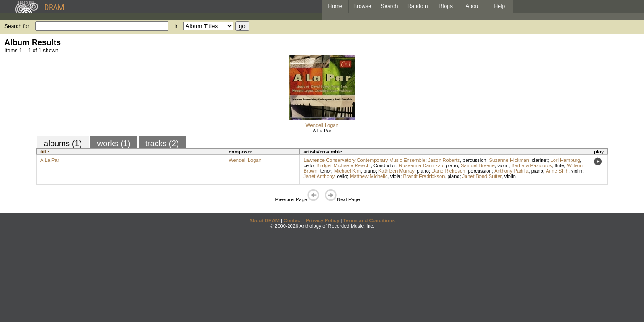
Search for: (18, 26)
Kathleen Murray (396, 171)
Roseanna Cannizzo (421, 165)
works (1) (114, 144)
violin (503, 165)
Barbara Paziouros (532, 165)
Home (335, 6)
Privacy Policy (323, 220)
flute (559, 165)
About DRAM (264, 220)
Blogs (446, 6)
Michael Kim (347, 171)
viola (396, 176)
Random (417, 6)
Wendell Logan (322, 125)
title (45, 152)
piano (452, 165)
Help (500, 6)
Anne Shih (557, 171)
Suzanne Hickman (509, 160)
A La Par (322, 131)
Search (390, 6)
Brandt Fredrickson (424, 176)
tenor (326, 171)
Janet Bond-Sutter (482, 176)
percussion (474, 160)
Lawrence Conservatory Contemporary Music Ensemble (364, 160)
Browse (362, 6)
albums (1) (63, 144)
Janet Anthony (319, 176)
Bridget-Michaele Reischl (343, 165)
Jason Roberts (444, 160)
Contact (293, 220)
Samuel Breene (478, 165)
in (176, 26)
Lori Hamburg (566, 160)
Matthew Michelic (369, 176)
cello (308, 165)
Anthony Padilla (511, 171)
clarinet (540, 160)
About (472, 6)
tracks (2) (162, 144)
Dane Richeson (448, 171)
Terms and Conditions (369, 220)
